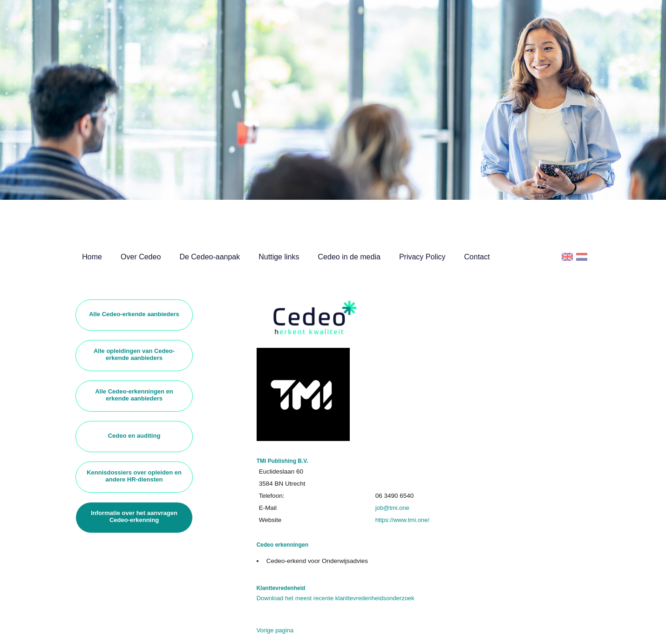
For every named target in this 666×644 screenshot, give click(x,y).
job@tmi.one (392, 508)
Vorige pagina (275, 630)
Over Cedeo (141, 257)
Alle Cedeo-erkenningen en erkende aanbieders (134, 395)
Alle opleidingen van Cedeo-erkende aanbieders (134, 354)
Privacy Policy (422, 257)
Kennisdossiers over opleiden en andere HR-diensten (134, 476)
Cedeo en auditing (134, 436)
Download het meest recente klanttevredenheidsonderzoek (336, 598)
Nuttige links (279, 257)
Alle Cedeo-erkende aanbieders (134, 314)
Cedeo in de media (349, 257)
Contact (477, 257)
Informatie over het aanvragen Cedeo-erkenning (134, 516)
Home (92, 257)
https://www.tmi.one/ (402, 520)
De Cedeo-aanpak (210, 257)
